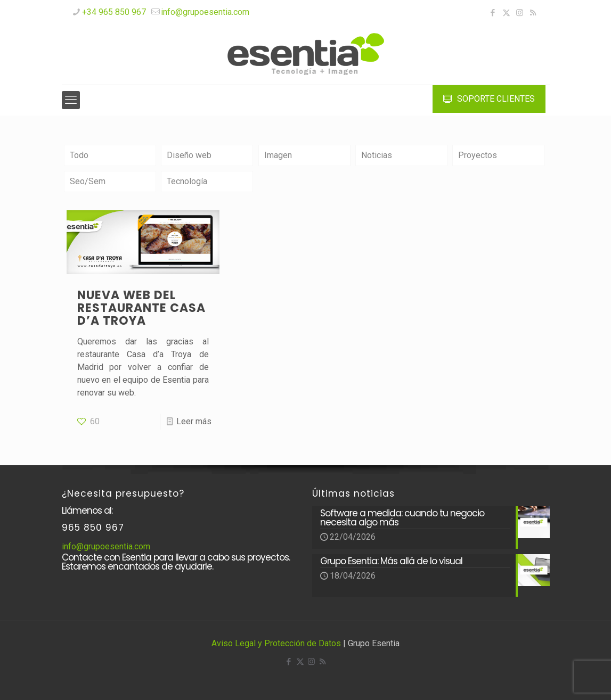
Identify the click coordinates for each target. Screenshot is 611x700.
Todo (79, 155)
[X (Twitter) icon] (506, 13)
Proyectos (478, 155)
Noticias (377, 155)
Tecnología (187, 181)
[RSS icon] (533, 13)
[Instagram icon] (520, 13)
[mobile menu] (71, 100)
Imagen (278, 155)
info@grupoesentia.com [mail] (205, 12)
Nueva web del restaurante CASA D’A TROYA (141, 308)
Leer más (194, 421)
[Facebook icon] (493, 13)
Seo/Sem (88, 181)
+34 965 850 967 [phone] (114, 12)
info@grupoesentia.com (106, 546)
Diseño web (189, 155)
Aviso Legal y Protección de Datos (276, 643)
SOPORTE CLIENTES (489, 99)
